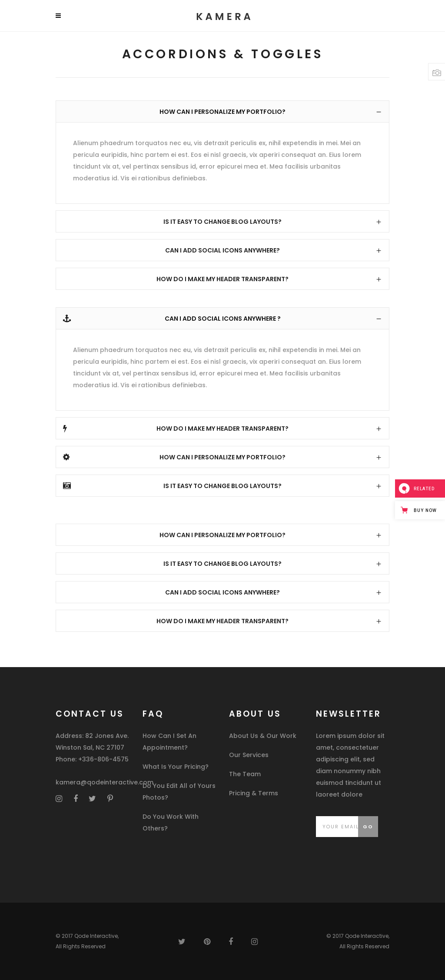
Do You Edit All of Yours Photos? (179, 792)
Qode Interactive (96, 936)
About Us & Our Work (263, 736)
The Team (245, 774)
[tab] (222, 111)
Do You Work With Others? (171, 822)
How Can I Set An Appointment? (169, 742)
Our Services (249, 755)
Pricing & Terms (254, 793)
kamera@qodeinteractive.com (105, 782)
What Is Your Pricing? (176, 767)
